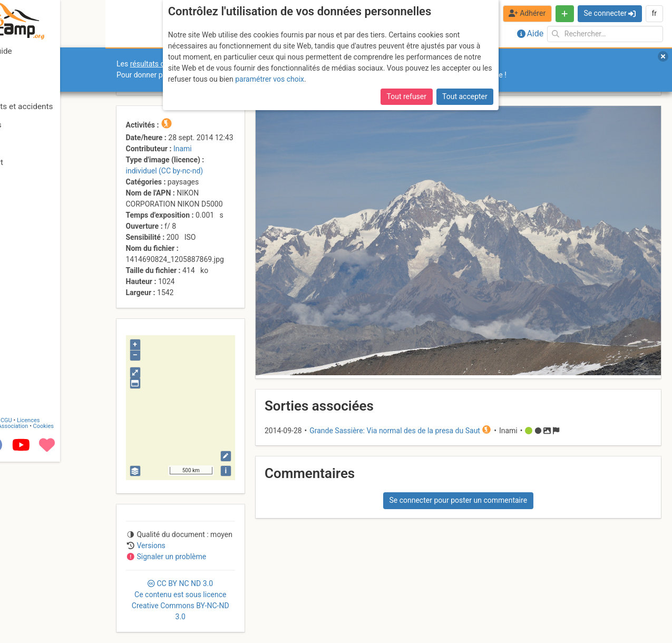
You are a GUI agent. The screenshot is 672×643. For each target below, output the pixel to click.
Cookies (88, 607)
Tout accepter (465, 96)
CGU (52, 602)
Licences (74, 602)
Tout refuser (407, 96)
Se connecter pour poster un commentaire (458, 500)
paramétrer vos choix (270, 79)
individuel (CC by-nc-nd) (165, 171)
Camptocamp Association (40, 607)
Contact (31, 602)
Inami (183, 149)
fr (654, 13)
